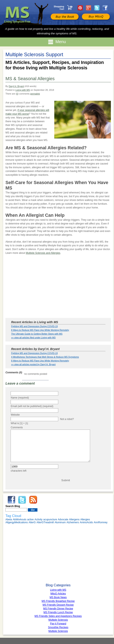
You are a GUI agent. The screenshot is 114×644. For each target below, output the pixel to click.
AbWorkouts (20, 526)
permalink (35, 94)
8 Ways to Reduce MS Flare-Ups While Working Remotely (40, 330)
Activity (38, 526)
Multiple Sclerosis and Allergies (43, 253)
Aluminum (60, 529)
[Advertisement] (58, 287)
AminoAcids (86, 529)
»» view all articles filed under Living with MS (33, 338)
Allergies (85, 526)
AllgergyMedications (17, 529)
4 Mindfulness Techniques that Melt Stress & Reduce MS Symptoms (45, 357)
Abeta (9, 526)
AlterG (32, 529)
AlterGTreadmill (45, 529)
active (30, 526)
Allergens (74, 526)
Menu (57, 42)
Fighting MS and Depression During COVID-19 (34, 326)
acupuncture (50, 526)
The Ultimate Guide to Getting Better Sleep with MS (37, 334)
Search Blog (13, 512)
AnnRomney (101, 529)
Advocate (63, 526)
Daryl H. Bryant (16, 86)
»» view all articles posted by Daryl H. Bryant (33, 364)
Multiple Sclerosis (58, 637)
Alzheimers (73, 529)
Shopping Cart (59, 8)
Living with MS (23, 90)
